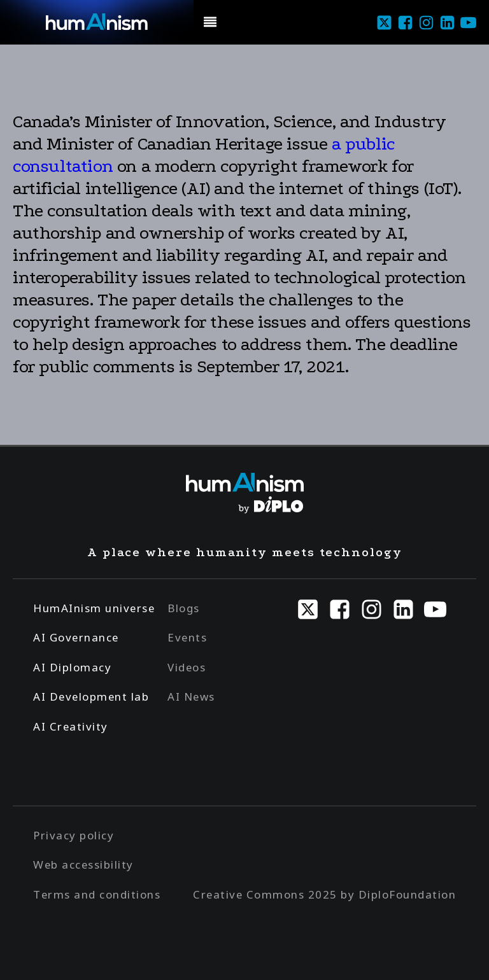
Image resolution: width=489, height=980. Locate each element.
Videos (187, 667)
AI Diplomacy (72, 667)
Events (187, 637)
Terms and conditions (97, 894)
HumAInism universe (94, 608)
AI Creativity (71, 726)
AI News (191, 696)
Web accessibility (83, 864)
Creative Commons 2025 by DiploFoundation (324, 894)
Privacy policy (74, 835)
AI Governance (76, 637)
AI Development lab (91, 696)
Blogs (184, 608)
